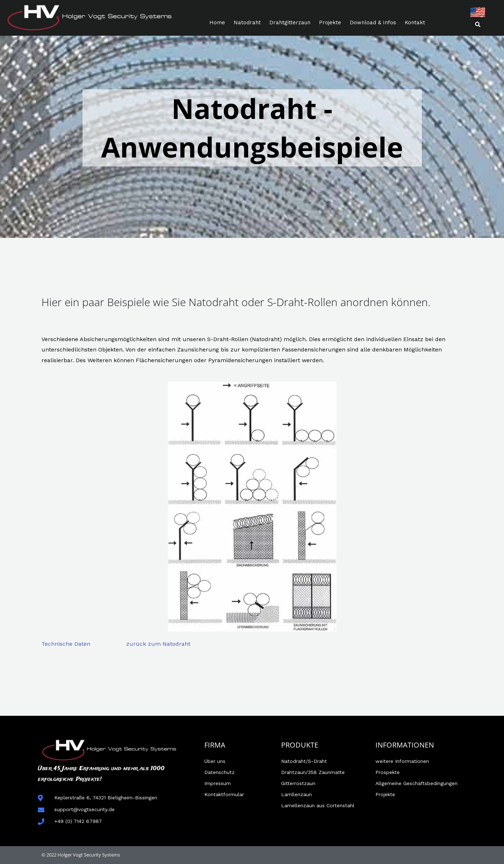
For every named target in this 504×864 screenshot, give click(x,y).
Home (217, 23)
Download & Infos (373, 23)
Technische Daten (66, 644)
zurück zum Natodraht (158, 644)
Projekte (330, 23)
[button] (478, 24)
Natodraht (247, 23)
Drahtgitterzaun (290, 23)
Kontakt (415, 23)
